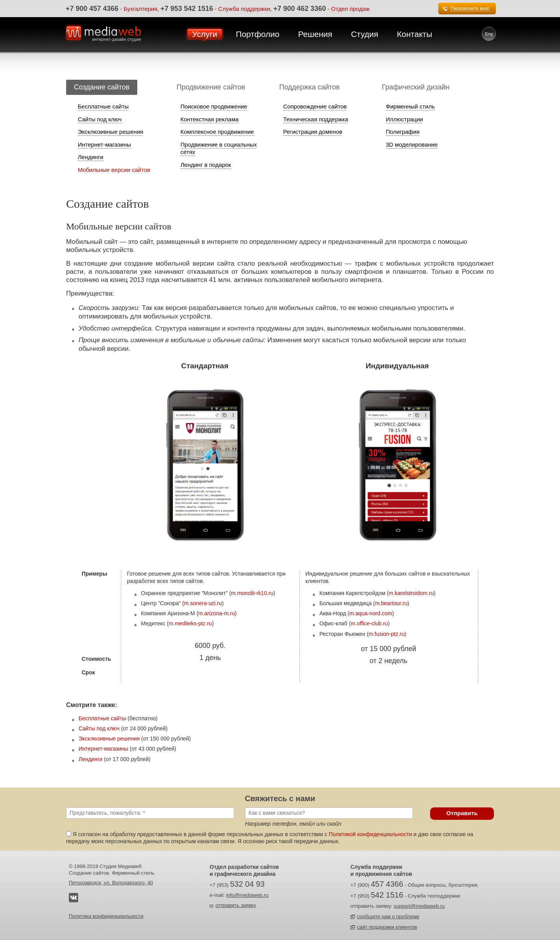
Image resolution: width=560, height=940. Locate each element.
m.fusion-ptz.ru (387, 634)
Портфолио (258, 34)
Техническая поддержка (316, 119)
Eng (489, 34)
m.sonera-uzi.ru (203, 603)
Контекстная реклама (210, 119)
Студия (364, 34)
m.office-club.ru (369, 623)
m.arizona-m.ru (217, 613)
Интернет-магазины (104, 144)
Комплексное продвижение (217, 132)
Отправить (462, 813)
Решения (315, 34)
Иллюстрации (404, 119)
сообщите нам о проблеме (388, 916)
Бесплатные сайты (103, 106)
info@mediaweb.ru (248, 895)
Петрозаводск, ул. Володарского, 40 (111, 883)
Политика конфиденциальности (106, 916)
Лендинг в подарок (206, 165)
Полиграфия (403, 132)
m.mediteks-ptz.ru (190, 623)
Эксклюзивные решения (110, 132)
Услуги (205, 34)
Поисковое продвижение (214, 106)
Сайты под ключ (100, 119)
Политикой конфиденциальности (370, 834)
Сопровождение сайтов (315, 106)
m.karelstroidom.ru (411, 593)
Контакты (415, 34)
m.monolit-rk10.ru (252, 593)
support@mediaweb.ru (419, 906)
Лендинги (91, 157)
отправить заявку (236, 905)
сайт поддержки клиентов (387, 927)
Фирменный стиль (410, 106)
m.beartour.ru (391, 603)
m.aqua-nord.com (371, 613)
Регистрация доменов (313, 132)
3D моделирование (412, 144)
